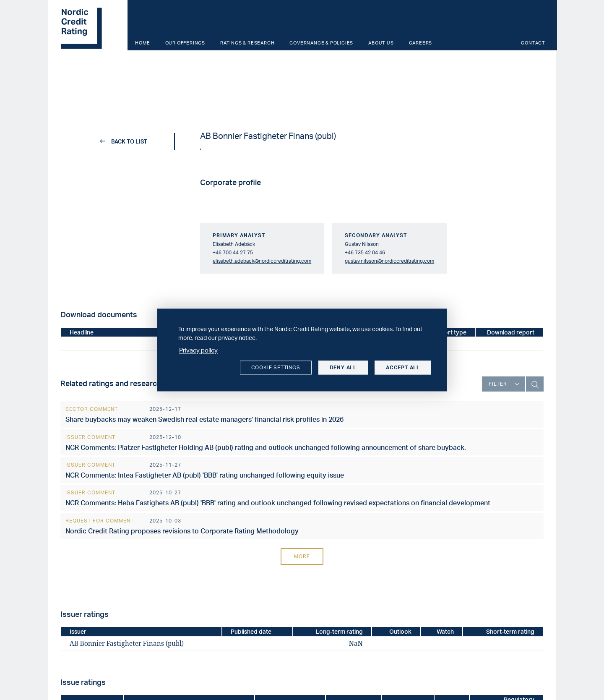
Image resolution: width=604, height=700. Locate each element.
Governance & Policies (321, 43)
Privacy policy (198, 350)
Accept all (403, 367)
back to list (124, 141)
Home (142, 43)
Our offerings (185, 43)
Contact (533, 43)
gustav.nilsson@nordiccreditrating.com (389, 261)
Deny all (343, 367)
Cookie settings (276, 367)
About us (381, 43)
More (302, 556)
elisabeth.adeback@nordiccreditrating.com (262, 261)
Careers (421, 43)
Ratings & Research (247, 43)
